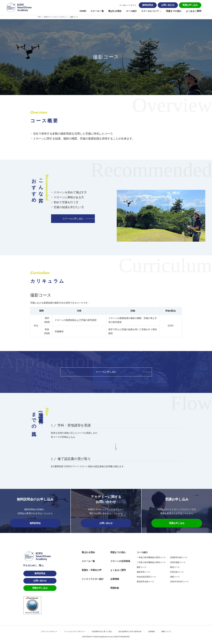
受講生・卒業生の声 (92, 570)
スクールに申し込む (73, 219)
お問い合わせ (168, 5)
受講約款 (115, 588)
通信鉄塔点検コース (145, 582)
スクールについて (150, 11)
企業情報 (115, 579)
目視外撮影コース (178, 563)
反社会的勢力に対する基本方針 (130, 632)
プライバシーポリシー (49, 632)
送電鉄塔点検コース (179, 558)
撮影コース (142, 567)
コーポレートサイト (128, 5)
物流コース (175, 567)
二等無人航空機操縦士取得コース (151, 563)
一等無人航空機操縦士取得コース (151, 558)
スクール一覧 (97, 11)
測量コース (175, 577)
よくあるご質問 (194, 11)
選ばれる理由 (115, 11)
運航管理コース (143, 572)
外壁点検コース (177, 572)
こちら (72, 437)
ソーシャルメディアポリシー (75, 632)
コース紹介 (131, 11)
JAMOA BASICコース (179, 582)
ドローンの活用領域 (120, 561)
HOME (83, 11)
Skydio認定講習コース (146, 577)
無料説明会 (148, 5)
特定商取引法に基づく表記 (102, 632)
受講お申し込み (190, 5)
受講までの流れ (174, 11)
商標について (166, 632)
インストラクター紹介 (93, 579)
